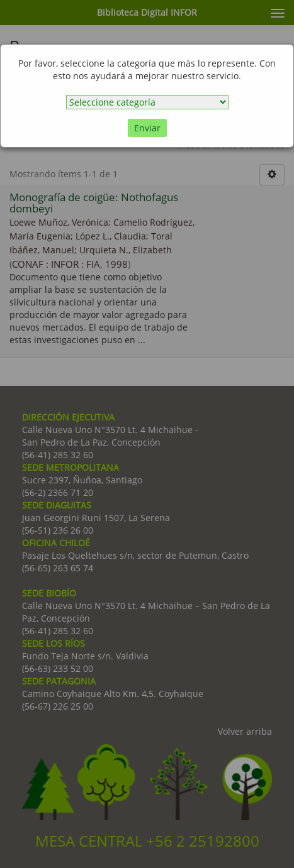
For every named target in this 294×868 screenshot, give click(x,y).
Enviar (147, 128)
